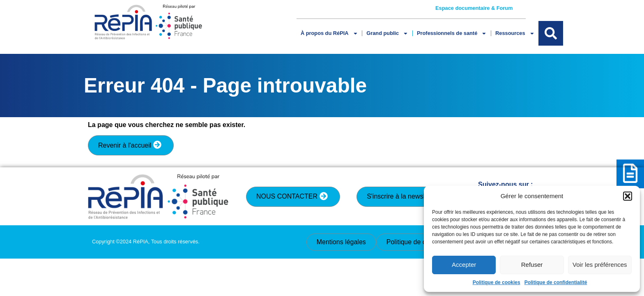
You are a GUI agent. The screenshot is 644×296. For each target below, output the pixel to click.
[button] (628, 196)
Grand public (387, 34)
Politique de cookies (497, 282)
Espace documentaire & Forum (474, 8)
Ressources (515, 34)
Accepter (464, 265)
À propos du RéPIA (329, 34)
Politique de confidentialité (556, 282)
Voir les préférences (600, 265)
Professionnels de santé (452, 34)
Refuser (532, 265)
